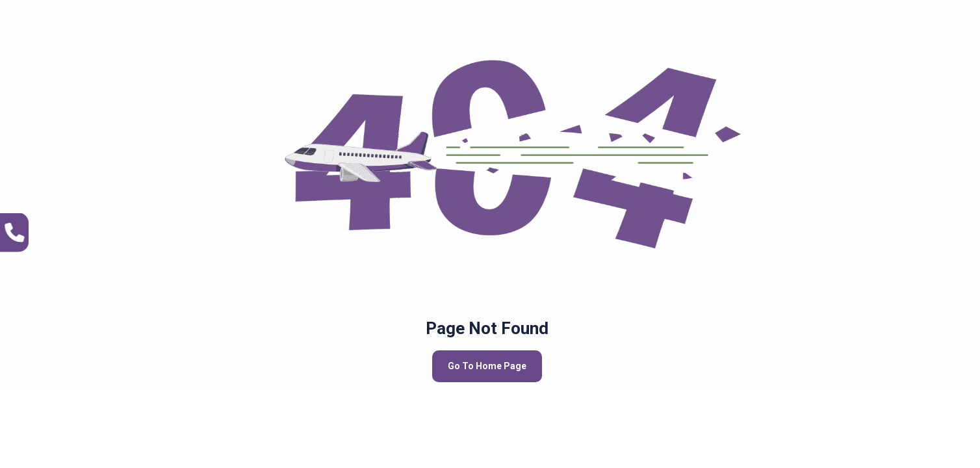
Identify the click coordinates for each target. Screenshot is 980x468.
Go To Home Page (487, 366)
